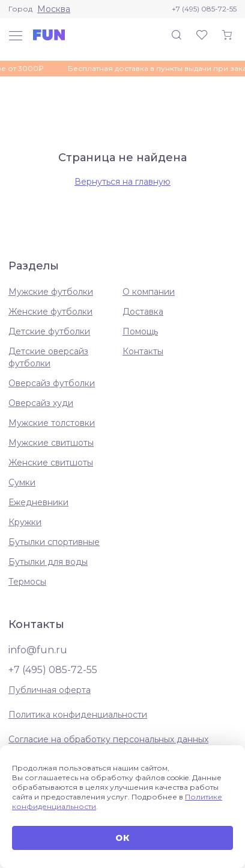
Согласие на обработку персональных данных (108, 739)
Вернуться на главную (122, 182)
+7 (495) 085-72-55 (204, 9)
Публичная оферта (50, 690)
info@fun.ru (38, 650)
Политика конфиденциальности (78, 715)
